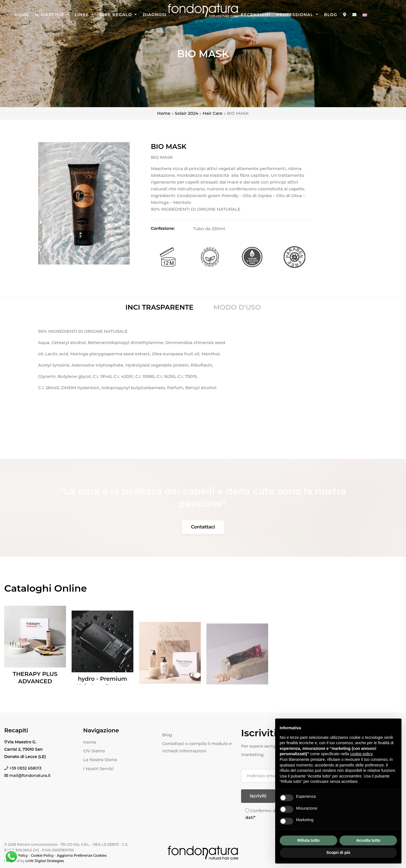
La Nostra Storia (100, 760)
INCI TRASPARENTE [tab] (160, 307)
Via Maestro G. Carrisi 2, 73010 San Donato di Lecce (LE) (25, 749)
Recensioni (256, 15)
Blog (331, 15)
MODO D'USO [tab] (237, 307)
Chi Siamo (94, 751)
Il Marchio (50, 15)
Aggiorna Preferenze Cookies (82, 855)
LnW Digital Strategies (45, 861)
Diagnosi (155, 15)
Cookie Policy (42, 855)
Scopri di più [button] (338, 852)
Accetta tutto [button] (368, 840)
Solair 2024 (187, 113)
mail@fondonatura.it (30, 776)
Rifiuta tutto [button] (309, 840)
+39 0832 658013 (26, 768)
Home (22, 15)
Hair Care (213, 113)
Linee (82, 15)
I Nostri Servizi (98, 769)
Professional (296, 15)
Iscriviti (258, 796)
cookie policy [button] (361, 754)
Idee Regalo (116, 15)
